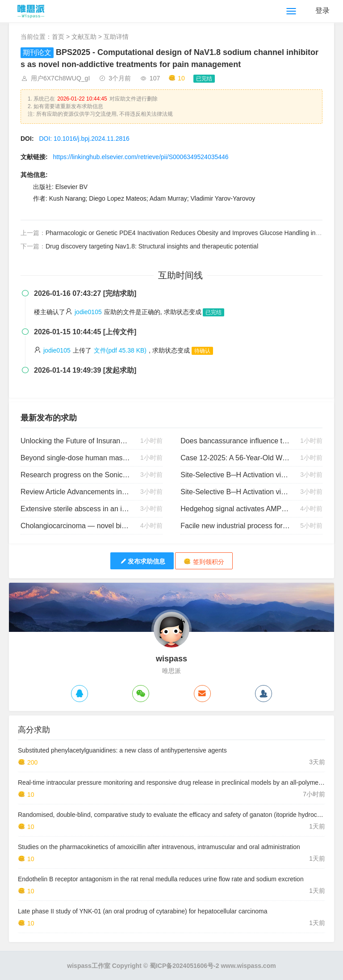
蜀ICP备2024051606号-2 (184, 966)
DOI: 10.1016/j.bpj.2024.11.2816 (84, 139)
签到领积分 (204, 562)
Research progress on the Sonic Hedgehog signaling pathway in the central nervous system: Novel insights (75, 475)
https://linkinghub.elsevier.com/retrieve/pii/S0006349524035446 (141, 157)
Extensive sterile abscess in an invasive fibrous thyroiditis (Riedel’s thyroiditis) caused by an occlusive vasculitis (75, 509)
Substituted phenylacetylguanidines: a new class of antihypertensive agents (122, 750)
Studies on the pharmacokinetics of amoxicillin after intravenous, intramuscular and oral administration (159, 847)
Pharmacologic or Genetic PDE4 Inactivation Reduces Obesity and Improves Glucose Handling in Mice (188, 233)
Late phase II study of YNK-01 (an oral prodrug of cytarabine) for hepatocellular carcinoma (143, 911)
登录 (322, 11)
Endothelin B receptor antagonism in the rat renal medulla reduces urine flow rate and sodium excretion (161, 879)
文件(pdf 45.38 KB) (120, 350)
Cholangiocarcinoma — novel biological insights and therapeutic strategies (75, 526)
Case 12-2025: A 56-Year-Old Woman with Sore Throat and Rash (235, 458)
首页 (58, 37)
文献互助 (84, 37)
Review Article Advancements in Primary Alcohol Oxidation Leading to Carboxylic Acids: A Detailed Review (75, 492)
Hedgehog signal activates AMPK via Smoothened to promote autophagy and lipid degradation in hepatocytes (235, 509)
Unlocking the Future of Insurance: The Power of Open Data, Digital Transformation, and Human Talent (75, 441)
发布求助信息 (142, 561)
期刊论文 (37, 53)
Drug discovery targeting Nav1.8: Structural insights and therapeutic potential (152, 246)
